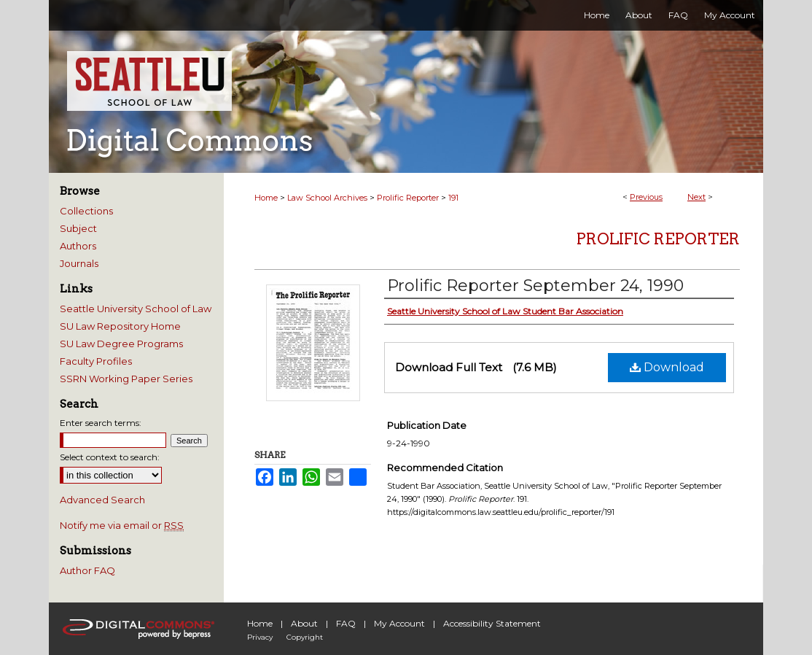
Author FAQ (87, 570)
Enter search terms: (101, 423)
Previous (646, 197)
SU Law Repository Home (120, 326)
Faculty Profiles (96, 361)
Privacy (260, 637)
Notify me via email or (122, 525)
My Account (399, 623)
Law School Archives (327, 198)
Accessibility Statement (492, 623)
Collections (86, 211)
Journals (79, 263)
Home (266, 198)
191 (453, 198)
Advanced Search (102, 500)
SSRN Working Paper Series (126, 379)
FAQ (346, 623)
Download (667, 367)
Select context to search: (110, 457)
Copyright (305, 637)
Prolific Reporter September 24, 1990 (535, 286)
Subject (78, 228)
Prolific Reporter (408, 198)
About (304, 623)
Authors (78, 246)
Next (696, 197)
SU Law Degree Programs (121, 344)
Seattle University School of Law (136, 309)
